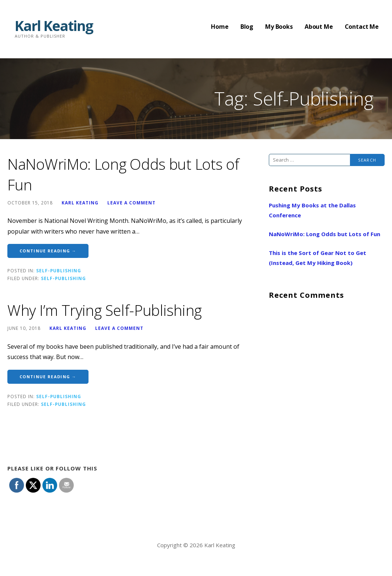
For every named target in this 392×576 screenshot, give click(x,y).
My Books (279, 27)
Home (220, 27)
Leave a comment (131, 203)
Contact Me (362, 27)
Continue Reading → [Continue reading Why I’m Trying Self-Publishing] (48, 377)
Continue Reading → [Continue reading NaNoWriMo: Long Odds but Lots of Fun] (48, 251)
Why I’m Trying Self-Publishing (105, 310)
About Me (319, 27)
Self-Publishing (59, 270)
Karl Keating (54, 25)
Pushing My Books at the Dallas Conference (312, 210)
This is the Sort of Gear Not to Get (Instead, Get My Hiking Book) (318, 258)
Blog (247, 27)
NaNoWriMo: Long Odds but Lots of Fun (325, 234)
